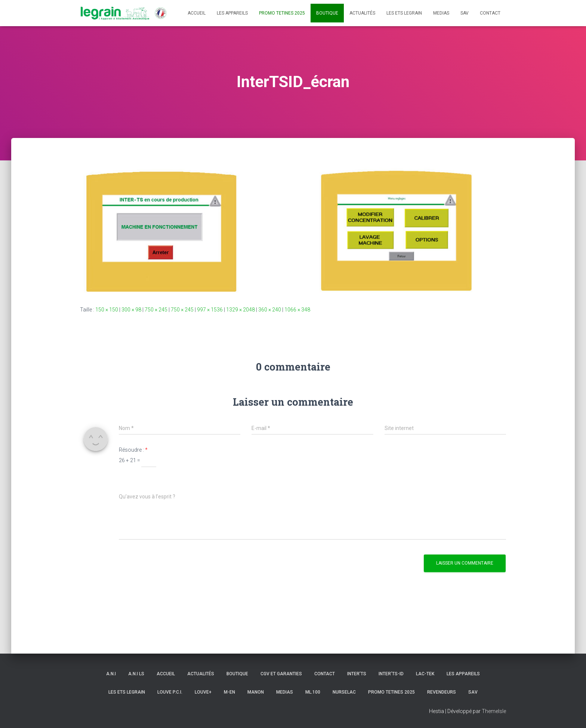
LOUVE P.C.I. (170, 692)
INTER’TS (357, 674)
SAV (465, 13)
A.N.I (111, 674)
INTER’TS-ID (391, 674)
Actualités (362, 13)
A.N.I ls (136, 674)
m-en (229, 692)
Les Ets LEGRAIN (404, 13)
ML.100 (313, 692)
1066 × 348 (297, 310)
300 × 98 (131, 310)
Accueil (197, 13)
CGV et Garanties (281, 674)
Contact (490, 13)
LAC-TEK (425, 674)
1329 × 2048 (240, 310)
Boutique (327, 13)
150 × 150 (107, 310)
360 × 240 (270, 310)
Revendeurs (442, 692)
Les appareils (232, 13)
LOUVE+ (203, 692)
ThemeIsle (494, 711)
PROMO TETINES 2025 (282, 13)
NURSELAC (344, 692)
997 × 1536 (210, 310)
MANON (256, 692)
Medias (441, 13)
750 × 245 (156, 310)
